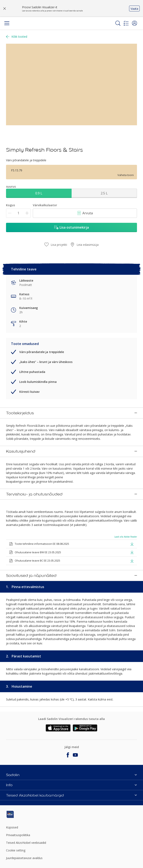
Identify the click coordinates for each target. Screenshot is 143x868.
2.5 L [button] (104, 193)
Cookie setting (16, 849)
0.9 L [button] (39, 193)
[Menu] (7, 23)
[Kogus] (18, 213)
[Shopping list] (126, 23)
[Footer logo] (28, 814)
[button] (134, 23)
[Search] (118, 23)
